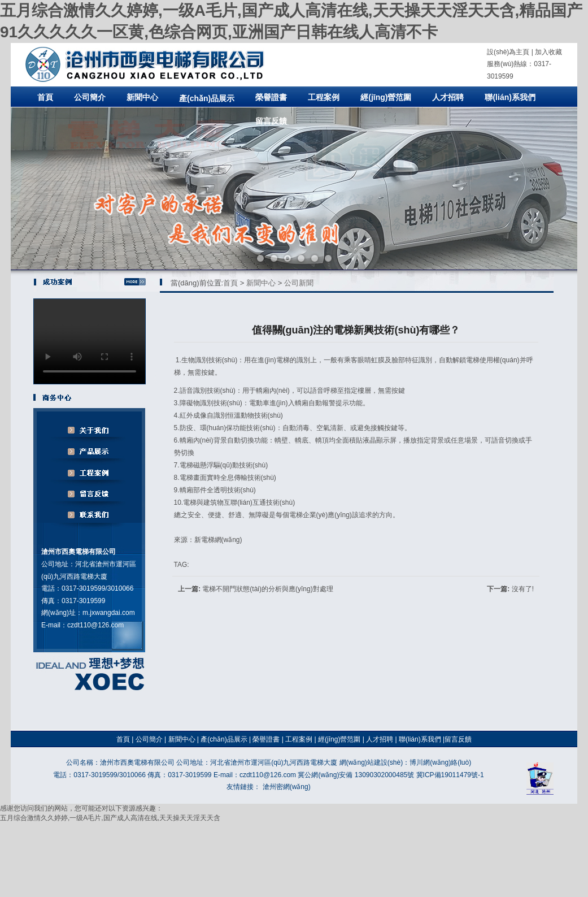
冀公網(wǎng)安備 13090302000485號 (356, 775)
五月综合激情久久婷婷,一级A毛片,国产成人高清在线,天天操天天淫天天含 (110, 818)
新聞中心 (142, 97)
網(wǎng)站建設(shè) (371, 762)
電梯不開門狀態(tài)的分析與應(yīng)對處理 (267, 589)
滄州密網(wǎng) (287, 787)
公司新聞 (299, 283)
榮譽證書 (271, 97)
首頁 (45, 97)
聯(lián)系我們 (510, 97)
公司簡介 (90, 97)
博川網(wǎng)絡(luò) (440, 762)
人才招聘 (448, 97)
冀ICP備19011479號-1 (450, 775)
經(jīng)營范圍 (386, 97)
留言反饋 (271, 121)
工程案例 (324, 97)
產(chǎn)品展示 (207, 98)
